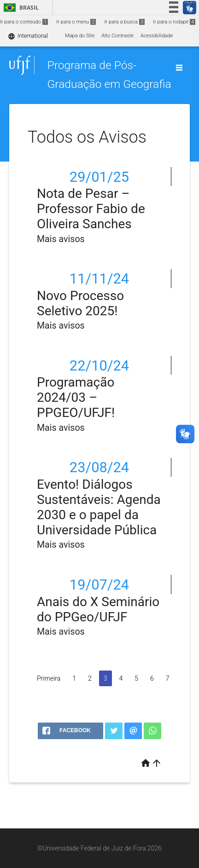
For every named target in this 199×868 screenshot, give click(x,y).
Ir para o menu (76, 22)
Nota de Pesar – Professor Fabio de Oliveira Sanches (91, 209)
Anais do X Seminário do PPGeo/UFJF (98, 609)
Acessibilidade (157, 36)
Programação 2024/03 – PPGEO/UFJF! (76, 397)
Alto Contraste (117, 36)
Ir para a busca (124, 22)
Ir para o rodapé (174, 22)
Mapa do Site (80, 36)
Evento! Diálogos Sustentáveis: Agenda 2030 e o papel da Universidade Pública (99, 507)
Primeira (49, 678)
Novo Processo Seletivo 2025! (80, 303)
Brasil (20, 8)
